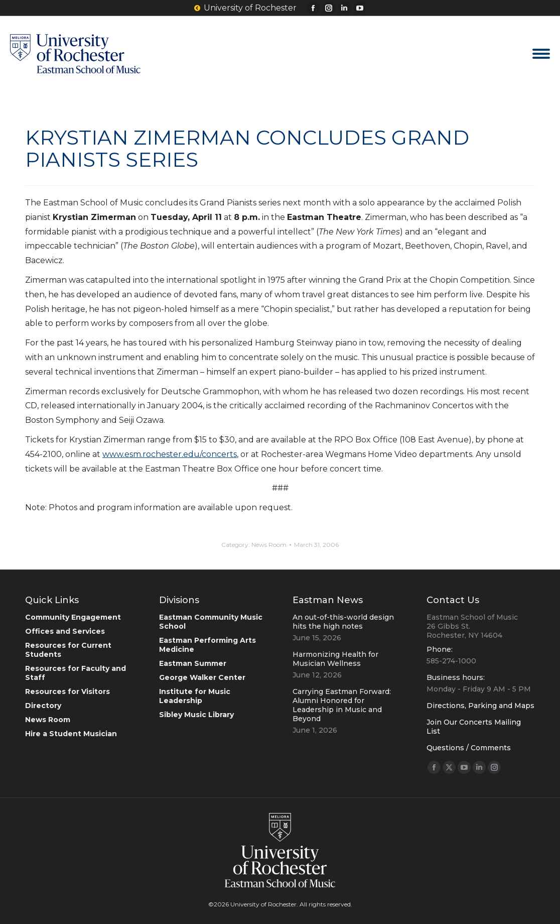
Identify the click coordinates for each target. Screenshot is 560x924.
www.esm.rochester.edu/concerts (170, 454)
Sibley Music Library (196, 715)
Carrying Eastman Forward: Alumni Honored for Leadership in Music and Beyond (342, 705)
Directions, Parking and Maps (480, 706)
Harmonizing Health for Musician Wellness (335, 659)
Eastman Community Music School (211, 622)
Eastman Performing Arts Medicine (207, 645)
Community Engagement (73, 617)
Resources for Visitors (67, 691)
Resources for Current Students (68, 650)
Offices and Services (65, 631)
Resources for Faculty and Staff (76, 673)
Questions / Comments (469, 748)
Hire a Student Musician (71, 734)
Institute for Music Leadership (195, 696)
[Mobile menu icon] (541, 54)
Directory (43, 706)
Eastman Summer (193, 663)
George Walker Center (202, 677)
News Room (269, 545)
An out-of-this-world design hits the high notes (343, 622)
